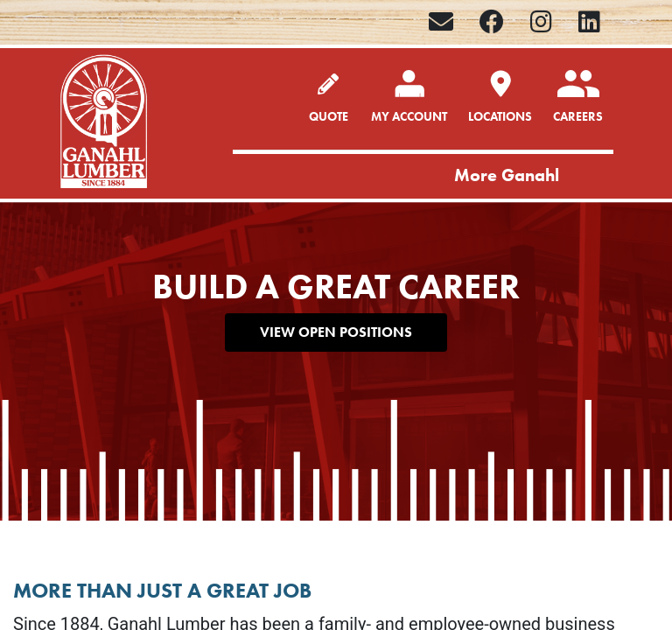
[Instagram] (541, 22)
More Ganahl (507, 175)
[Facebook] (492, 22)
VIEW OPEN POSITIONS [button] (336, 332)
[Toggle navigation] (595, 176)
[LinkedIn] (589, 22)
